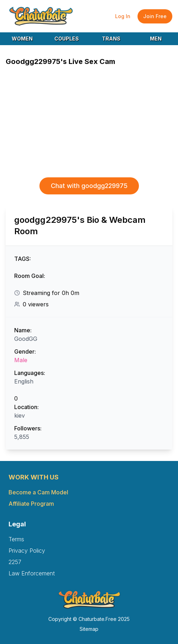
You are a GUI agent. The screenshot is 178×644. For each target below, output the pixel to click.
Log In (123, 16)
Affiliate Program (31, 504)
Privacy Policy (27, 551)
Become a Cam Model (38, 492)
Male (21, 360)
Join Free (155, 16)
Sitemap (89, 629)
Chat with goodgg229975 (89, 186)
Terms (16, 539)
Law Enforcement (32, 573)
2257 (15, 562)
